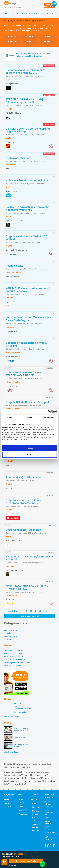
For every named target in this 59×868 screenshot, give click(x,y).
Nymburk (21, 660)
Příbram (8, 666)
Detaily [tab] (30, 417)
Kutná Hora (9, 657)
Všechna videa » (11, 752)
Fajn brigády (49, 806)
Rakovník (22, 666)
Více (44, 31)
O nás (34, 803)
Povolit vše (29, 448)
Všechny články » (12, 717)
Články (8, 799)
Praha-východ (10, 663)
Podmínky (36, 807)
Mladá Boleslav (11, 660)
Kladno (7, 654)
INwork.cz (48, 817)
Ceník (21, 806)
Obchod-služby (11, 636)
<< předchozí (12, 611)
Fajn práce (48, 826)
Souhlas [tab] (10, 417)
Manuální (8, 633)
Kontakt (35, 799)
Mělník (20, 657)
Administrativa (11, 630)
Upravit (30, 455)
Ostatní (7, 639)
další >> (43, 611)
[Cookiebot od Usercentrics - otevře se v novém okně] (48, 412)
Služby (21, 810)
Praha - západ (24, 663)
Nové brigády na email (29, 616)
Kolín (20, 654)
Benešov (8, 650)
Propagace (23, 814)
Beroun (21, 650)
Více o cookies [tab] (49, 417)
